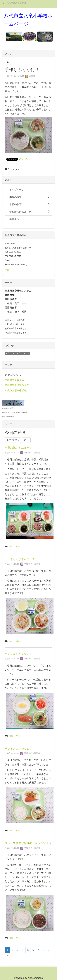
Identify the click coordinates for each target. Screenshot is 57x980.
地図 (7, 270)
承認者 (30, 76)
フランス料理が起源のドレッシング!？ (28, 843)
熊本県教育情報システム (18, 385)
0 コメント (12, 169)
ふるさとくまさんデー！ (20, 559)
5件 (26, 440)
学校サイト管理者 (30, 453)
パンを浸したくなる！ (18, 654)
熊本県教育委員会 (14, 380)
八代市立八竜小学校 (16, 3)
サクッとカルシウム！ (18, 749)
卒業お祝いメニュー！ (18, 448)
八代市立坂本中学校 (16, 390)
